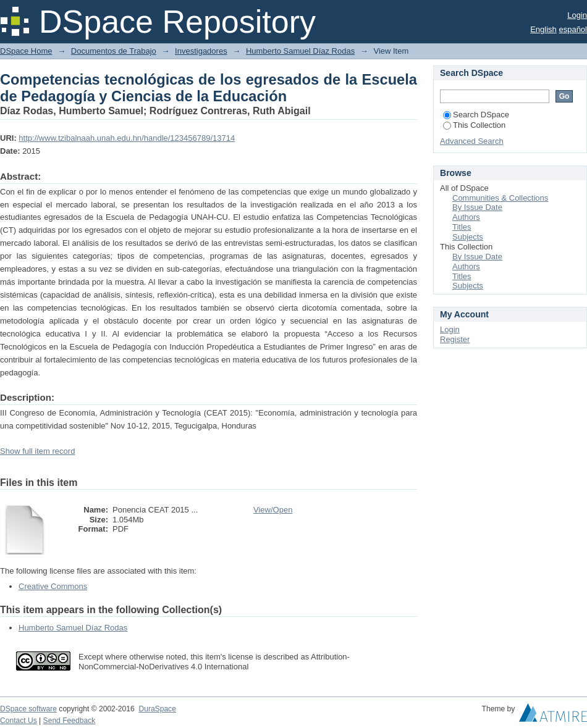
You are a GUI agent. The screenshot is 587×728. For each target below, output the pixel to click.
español (573, 29)
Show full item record (37, 451)
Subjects (468, 237)
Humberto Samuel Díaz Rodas (300, 51)
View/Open (273, 510)
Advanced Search (472, 141)
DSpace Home (26, 51)
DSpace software (28, 709)
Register (455, 339)
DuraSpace (157, 709)
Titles (462, 227)
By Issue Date (477, 207)
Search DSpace (476, 115)
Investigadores (201, 51)
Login (577, 15)
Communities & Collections (500, 198)
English (543, 29)
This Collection (474, 125)
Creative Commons (53, 586)
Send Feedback (70, 721)
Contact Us (19, 721)
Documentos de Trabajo (114, 51)
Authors (466, 217)
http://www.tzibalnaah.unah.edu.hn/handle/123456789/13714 (127, 138)
